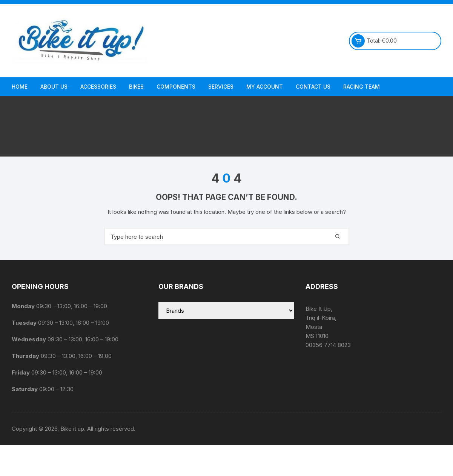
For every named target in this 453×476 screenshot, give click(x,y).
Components (176, 87)
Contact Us (313, 87)
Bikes (136, 87)
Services (221, 87)
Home (20, 87)
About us (54, 87)
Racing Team (362, 87)
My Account (265, 87)
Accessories (98, 87)
